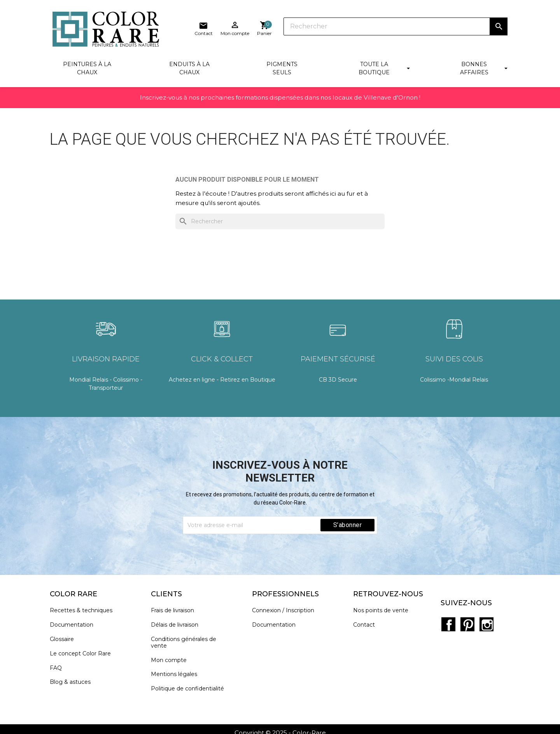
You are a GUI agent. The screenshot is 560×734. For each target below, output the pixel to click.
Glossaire (65, 641)
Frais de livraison (175, 612)
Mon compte (171, 661)
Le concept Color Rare (83, 655)
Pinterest (467, 617)
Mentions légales (177, 676)
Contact (367, 626)
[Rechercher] (299, 27)
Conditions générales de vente (186, 644)
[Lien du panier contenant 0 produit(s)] (500, 29)
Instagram (484, 617)
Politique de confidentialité (190, 690)
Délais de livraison (177, 626)
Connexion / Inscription (286, 612)
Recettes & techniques (84, 612)
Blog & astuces (73, 684)
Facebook (450, 617)
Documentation (74, 626)
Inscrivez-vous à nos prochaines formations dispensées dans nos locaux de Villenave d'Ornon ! (280, 101)
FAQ (59, 669)
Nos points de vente (383, 612)
